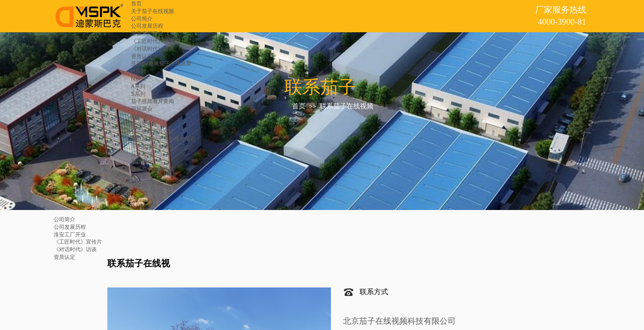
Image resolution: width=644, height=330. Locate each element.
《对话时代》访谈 (153, 49)
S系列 (138, 94)
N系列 (138, 79)
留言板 (139, 176)
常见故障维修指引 (153, 146)
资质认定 (142, 56)
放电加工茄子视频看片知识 (163, 139)
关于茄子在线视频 (153, 11)
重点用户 (142, 162)
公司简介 (142, 19)
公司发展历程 (147, 26)
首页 (136, 4)
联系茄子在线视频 (153, 169)
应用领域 (142, 154)
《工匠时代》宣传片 (155, 41)
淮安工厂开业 (147, 34)
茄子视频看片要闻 (153, 101)
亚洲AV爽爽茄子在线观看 (161, 64)
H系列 (138, 71)
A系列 (138, 86)
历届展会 (142, 109)
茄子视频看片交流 (153, 132)
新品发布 (142, 124)
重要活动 (142, 116)
